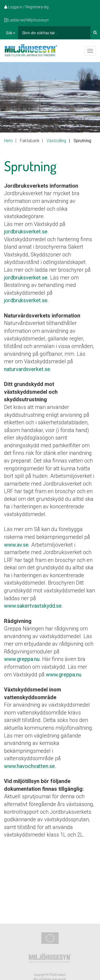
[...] (54, 33)
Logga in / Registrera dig (26, 7)
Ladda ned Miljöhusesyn (27, 20)
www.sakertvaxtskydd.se (33, 606)
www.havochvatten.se (29, 766)
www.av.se (16, 545)
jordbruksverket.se (26, 232)
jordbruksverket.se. (26, 300)
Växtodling (56, 141)
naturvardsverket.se (27, 369)
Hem (8, 141)
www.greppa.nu (22, 659)
